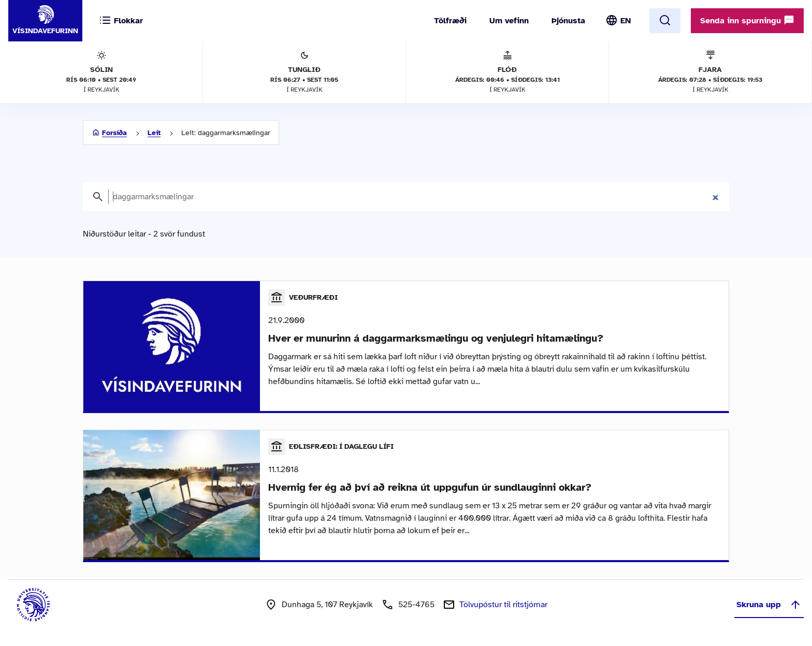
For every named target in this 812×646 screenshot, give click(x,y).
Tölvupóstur (503, 605)
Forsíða (114, 133)
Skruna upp (769, 605)
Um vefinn (509, 21)
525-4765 (416, 605)
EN (626, 21)
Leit (154, 133)
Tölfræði (450, 21)
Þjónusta (568, 21)
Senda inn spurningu (747, 20)
